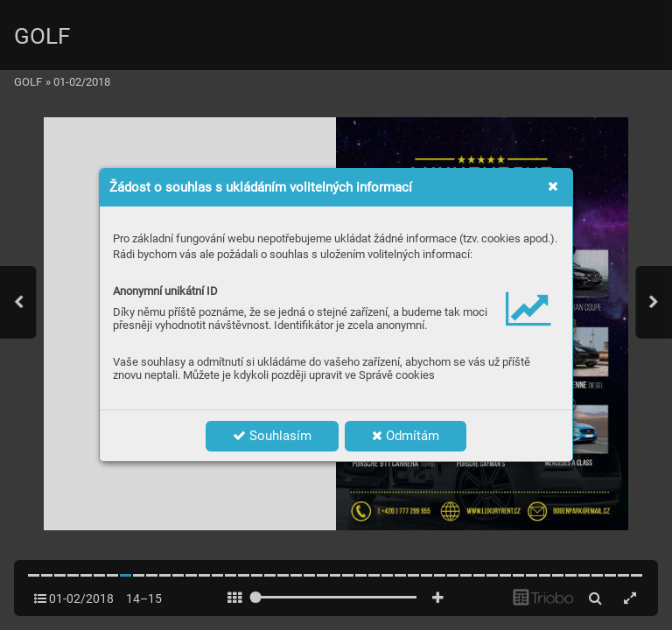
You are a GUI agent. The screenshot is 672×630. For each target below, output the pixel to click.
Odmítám (406, 436)
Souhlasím (272, 436)
